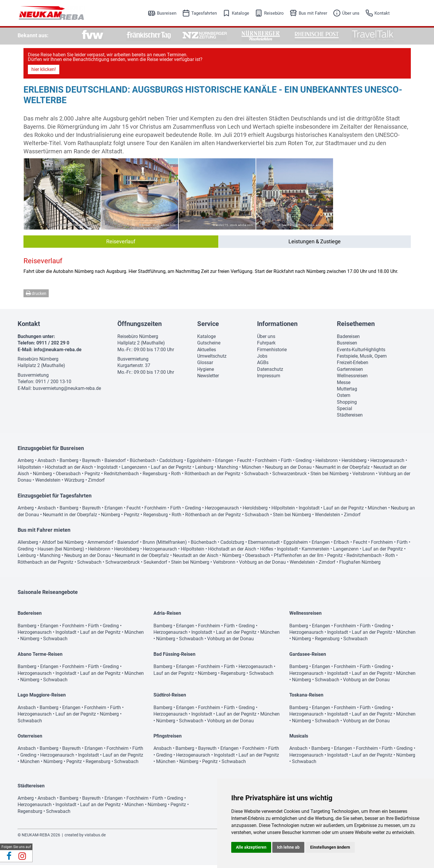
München (251, 470)
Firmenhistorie (272, 353)
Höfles (267, 552)
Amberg (26, 463)
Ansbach (47, 463)
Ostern (344, 398)
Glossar (205, 365)
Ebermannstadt (264, 545)
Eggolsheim (199, 463)
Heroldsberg (354, 463)
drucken (36, 296)
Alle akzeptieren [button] (251, 847)
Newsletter (208, 379)
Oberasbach (68, 477)
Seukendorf (155, 565)
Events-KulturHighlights (361, 353)
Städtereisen (350, 418)
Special (345, 411)
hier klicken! (44, 72)
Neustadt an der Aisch (196, 558)
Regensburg (155, 477)
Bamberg (69, 463)
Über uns (351, 13)
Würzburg (74, 483)
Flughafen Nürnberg (360, 565)
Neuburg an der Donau (288, 470)
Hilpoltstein (29, 470)
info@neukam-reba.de (58, 353)
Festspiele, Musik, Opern (362, 359)
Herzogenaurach (387, 463)
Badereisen (348, 339)
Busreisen (167, 13)
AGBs (263, 365)
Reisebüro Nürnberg (38, 362)
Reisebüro (274, 13)
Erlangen (224, 463)
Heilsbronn (327, 463)
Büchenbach (143, 463)
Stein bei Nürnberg (330, 477)
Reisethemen (356, 327)
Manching (228, 470)
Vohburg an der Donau (262, 565)
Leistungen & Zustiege (315, 244)
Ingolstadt (107, 470)
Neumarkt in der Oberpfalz (343, 470)
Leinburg (204, 470)
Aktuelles (207, 353)
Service (208, 327)
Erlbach (341, 545)
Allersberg (28, 545)
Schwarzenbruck (289, 477)
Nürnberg (42, 477)
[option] (93, 35)
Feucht (244, 463)
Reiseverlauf (121, 244)
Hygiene (206, 372)
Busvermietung (33, 378)
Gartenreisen (350, 372)
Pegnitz (92, 477)
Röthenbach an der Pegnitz (212, 477)
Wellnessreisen (352, 379)
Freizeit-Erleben (353, 365)
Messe (344, 385)
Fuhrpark (266, 346)
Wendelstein (48, 483)
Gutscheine (209, 346)
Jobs (262, 359)
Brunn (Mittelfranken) (165, 545)
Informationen (277, 327)
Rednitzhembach (121, 477)
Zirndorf (96, 483)
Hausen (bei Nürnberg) (61, 552)
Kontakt (382, 13)
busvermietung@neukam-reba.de (67, 391)
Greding (304, 463)
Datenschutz (270, 372)
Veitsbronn (364, 477)
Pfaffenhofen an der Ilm (299, 558)
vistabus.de (95, 838)
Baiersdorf (115, 463)
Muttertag (347, 392)
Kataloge (240, 13)
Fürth (286, 463)
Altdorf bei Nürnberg (63, 545)
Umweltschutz (212, 359)
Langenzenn (134, 470)
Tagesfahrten (204, 13)
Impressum (269, 379)
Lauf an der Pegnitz (171, 470)
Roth (176, 477)
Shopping (347, 405)
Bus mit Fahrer (313, 13)
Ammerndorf (101, 545)
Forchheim (266, 463)
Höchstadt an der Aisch (69, 470)
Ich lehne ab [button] (288, 847)
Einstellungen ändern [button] (330, 847)
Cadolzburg (171, 463)
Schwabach (256, 477)
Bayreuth (91, 463)
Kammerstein (315, 552)
